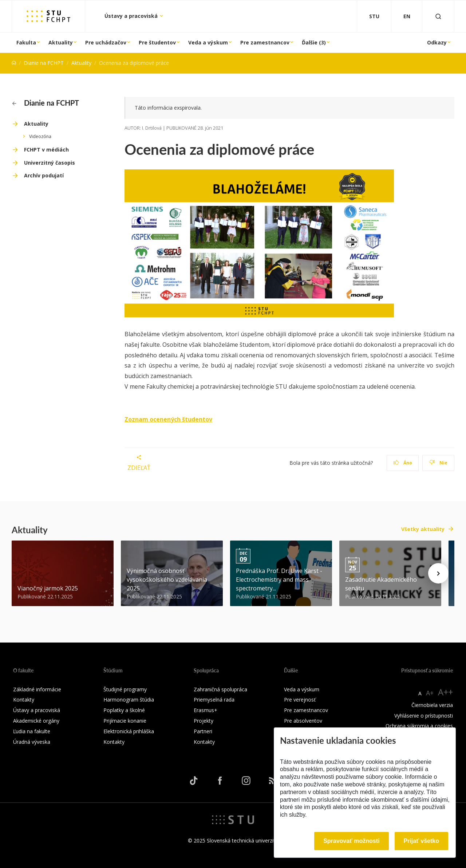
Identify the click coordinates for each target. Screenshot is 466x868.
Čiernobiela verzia (432, 705)
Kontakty (24, 700)
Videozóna (40, 136)
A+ (430, 693)
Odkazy (437, 42)
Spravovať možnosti (351, 841)
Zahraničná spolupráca (220, 689)
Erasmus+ (206, 710)
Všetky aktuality (423, 529)
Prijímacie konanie (125, 721)
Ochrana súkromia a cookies (419, 726)
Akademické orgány (36, 721)
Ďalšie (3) (314, 42)
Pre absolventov (303, 721)
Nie (439, 463)
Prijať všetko (422, 841)
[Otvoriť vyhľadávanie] (438, 16)
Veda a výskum (208, 42)
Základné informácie (37, 689)
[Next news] (438, 573)
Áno (403, 463)
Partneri (203, 731)
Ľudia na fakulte (32, 731)
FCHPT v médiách (46, 150)
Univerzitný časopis (50, 163)
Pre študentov (157, 42)
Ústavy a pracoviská (132, 16)
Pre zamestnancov (265, 42)
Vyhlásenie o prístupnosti (424, 716)
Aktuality (61, 42)
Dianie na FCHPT (44, 63)
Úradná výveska (32, 742)
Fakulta (26, 42)
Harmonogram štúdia (129, 700)
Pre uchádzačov (106, 42)
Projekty (204, 721)
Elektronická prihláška (129, 731)
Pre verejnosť (300, 700)
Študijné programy (125, 689)
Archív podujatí (44, 175)
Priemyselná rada (214, 700)
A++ (445, 692)
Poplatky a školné (124, 710)
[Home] (14, 63)
